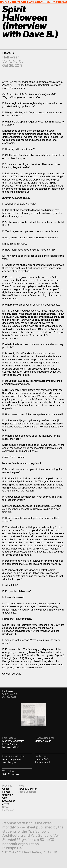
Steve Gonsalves (8, 808)
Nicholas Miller (11, 747)
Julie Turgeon (10, 762)
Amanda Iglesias (12, 759)
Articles (31, 2)
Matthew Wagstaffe (13, 741)
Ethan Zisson (10, 744)
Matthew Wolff (43, 741)
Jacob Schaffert (27, 792)
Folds (19, 2)
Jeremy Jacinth (43, 762)
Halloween (11, 57)
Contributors (49, 2)
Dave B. (8, 53)
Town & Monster (28, 789)
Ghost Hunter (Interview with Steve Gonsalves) (9, 796)
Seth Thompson (11, 774)
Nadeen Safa (42, 759)
